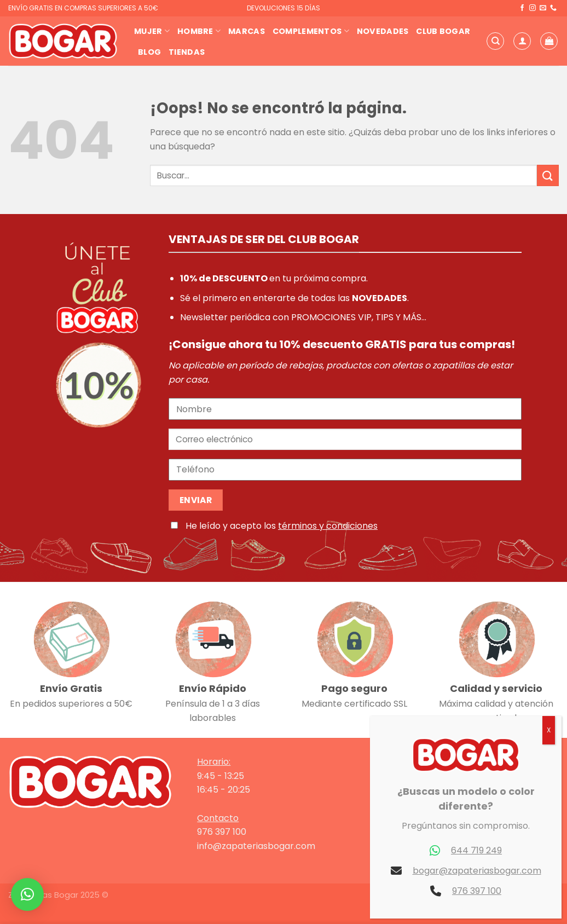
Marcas (247, 31)
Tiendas (187, 52)
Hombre (199, 31)
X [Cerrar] (549, 730)
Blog (149, 52)
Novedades (383, 31)
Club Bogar (443, 31)
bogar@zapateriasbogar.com (477, 871)
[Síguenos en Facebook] (522, 8)
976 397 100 (477, 891)
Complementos (311, 31)
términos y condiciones (328, 526)
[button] (27, 894)
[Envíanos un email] (543, 8)
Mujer (152, 31)
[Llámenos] (553, 8)
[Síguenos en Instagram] (533, 8)
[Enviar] (548, 175)
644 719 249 (476, 850)
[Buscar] (495, 41)
